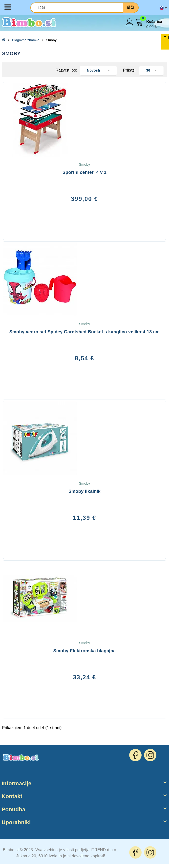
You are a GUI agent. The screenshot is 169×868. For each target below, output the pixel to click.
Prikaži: (130, 70)
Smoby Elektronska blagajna (85, 651)
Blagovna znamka (26, 40)
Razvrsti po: (66, 70)
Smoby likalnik (84, 491)
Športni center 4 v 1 (84, 172)
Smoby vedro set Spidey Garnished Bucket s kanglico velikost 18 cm (85, 332)
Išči (130, 8)
